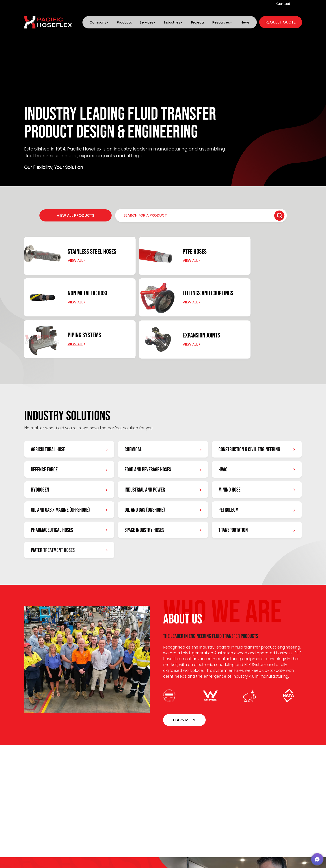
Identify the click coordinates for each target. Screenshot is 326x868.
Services (146, 23)
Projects (198, 23)
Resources (221, 23)
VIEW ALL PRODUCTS (76, 215)
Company (97, 23)
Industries (172, 23)
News (245, 23)
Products (124, 23)
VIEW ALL (281, 729)
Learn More (184, 678)
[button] (317, 859)
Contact (283, 4)
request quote (281, 23)
